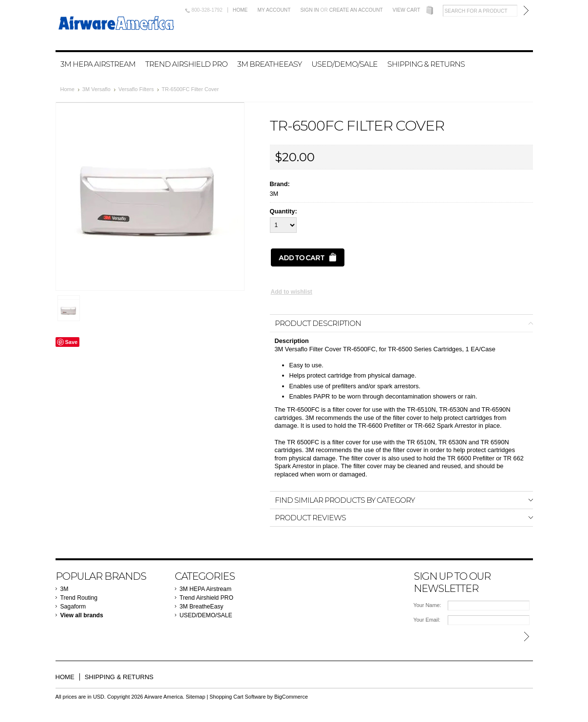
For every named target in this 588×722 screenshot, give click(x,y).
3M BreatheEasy (269, 64)
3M (65, 589)
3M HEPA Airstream (98, 64)
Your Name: (427, 605)
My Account (274, 10)
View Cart (407, 10)
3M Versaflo (96, 89)
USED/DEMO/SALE (344, 64)
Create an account (356, 10)
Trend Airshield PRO (186, 64)
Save (72, 342)
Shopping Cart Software (237, 697)
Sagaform (73, 607)
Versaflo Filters (136, 89)
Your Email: (427, 620)
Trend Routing (79, 598)
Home (240, 10)
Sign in (310, 10)
